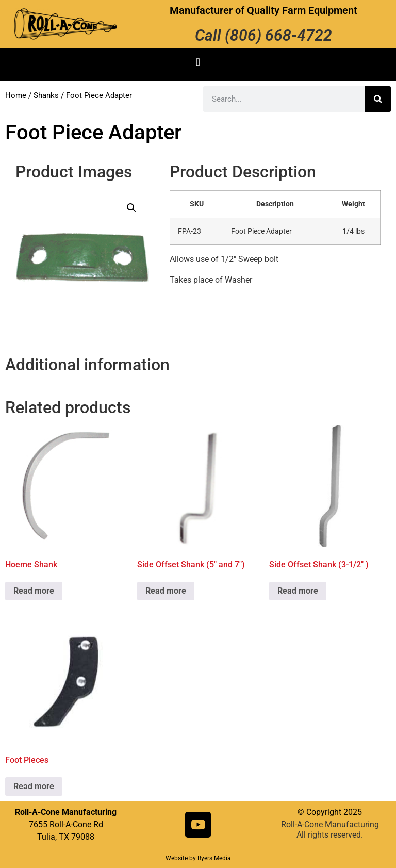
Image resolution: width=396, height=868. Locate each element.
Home (16, 95)
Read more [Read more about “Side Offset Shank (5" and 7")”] (166, 591)
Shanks (46, 95)
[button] (198, 62)
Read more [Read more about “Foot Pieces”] (34, 786)
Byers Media (214, 858)
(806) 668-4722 (278, 35)
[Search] (378, 99)
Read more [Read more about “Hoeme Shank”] (34, 591)
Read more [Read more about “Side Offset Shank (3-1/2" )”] (298, 591)
